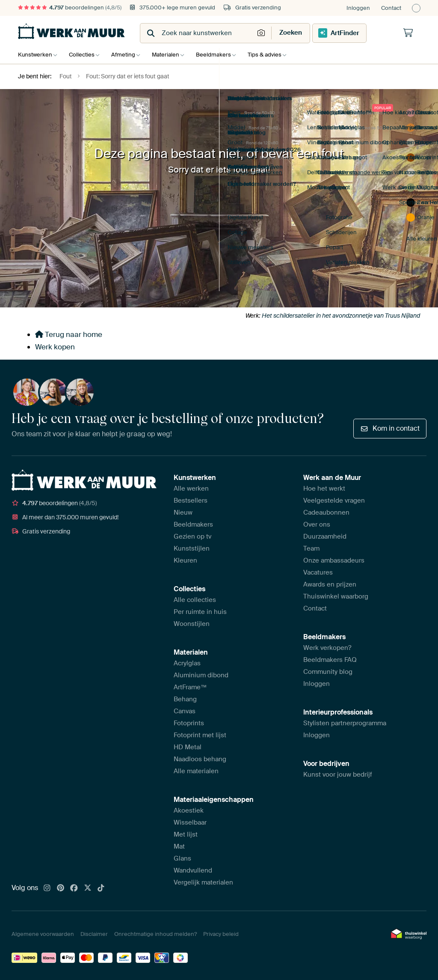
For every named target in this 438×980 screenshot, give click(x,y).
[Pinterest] (61, 888)
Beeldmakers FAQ (330, 660)
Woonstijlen (192, 624)
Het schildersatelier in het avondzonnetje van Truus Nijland (341, 316)
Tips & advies (275, 55)
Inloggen (358, 8)
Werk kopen (55, 347)
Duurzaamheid (325, 536)
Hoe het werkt (324, 489)
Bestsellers (191, 500)
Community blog (328, 672)
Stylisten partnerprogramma (345, 723)
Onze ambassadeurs (334, 560)
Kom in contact (390, 428)
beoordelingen (70, 7)
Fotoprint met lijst (200, 735)
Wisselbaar (190, 822)
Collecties (84, 55)
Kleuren (185, 560)
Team (311, 548)
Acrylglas (187, 663)
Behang (185, 699)
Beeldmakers (222, 55)
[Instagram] (47, 888)
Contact (391, 8)
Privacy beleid (221, 934)
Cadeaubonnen (326, 512)
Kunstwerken (35, 55)
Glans (182, 858)
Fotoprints (189, 723)
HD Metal (188, 747)
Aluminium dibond (201, 675)
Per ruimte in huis (200, 612)
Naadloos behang (200, 759)
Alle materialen (196, 771)
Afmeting (127, 55)
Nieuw (183, 512)
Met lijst (186, 834)
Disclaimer (94, 934)
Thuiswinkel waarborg (336, 596)
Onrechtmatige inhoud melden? (155, 934)
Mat (179, 846)
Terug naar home (69, 334)
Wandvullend (193, 870)
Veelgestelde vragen (334, 500)
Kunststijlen (192, 548)
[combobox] (198, 33)
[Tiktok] (101, 888)
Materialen (172, 55)
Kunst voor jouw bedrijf (338, 774)
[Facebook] (74, 888)
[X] (88, 888)
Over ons (317, 524)
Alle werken (191, 489)
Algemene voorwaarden (43, 934)
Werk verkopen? (327, 648)
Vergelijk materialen (203, 882)
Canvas (185, 711)
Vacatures (318, 572)
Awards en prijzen (330, 584)
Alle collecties (195, 600)
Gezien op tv (192, 536)
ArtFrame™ (190, 687)
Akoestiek (189, 810)
